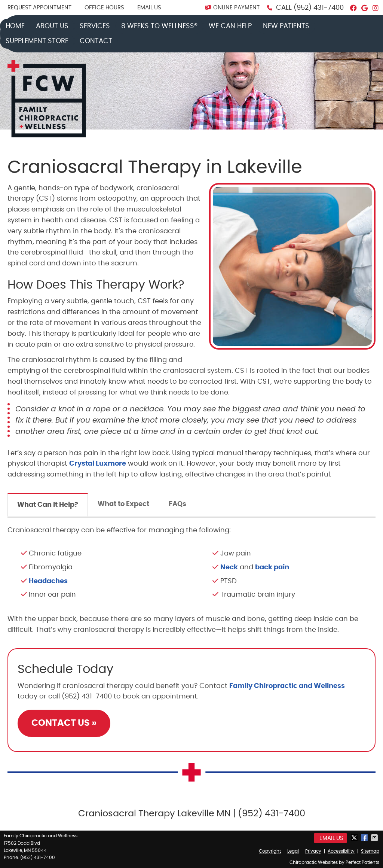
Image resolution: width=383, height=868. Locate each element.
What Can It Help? (48, 505)
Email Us (149, 8)
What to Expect (123, 504)
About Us (52, 26)
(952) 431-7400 (319, 8)
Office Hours (104, 8)
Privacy (313, 851)
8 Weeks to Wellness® (159, 26)
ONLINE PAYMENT (232, 8)
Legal (293, 851)
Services (95, 26)
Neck (229, 567)
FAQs (177, 504)
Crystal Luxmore (98, 464)
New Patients (286, 26)
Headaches (48, 581)
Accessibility (341, 851)
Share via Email (375, 838)
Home (15, 26)
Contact (96, 41)
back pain (272, 567)
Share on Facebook (365, 838)
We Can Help (230, 26)
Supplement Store (37, 41)
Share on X (355, 838)
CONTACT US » (64, 723)
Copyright (270, 851)
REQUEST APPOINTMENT (39, 8)
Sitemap (370, 851)
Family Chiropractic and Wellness (287, 686)
